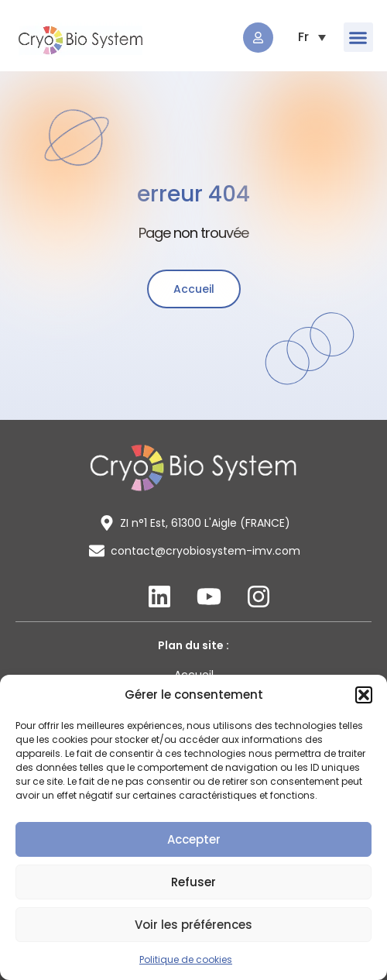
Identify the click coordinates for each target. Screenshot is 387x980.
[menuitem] (303, 37)
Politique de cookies (186, 959)
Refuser (193, 882)
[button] (364, 695)
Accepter (194, 839)
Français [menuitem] (303, 37)
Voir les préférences (193, 925)
